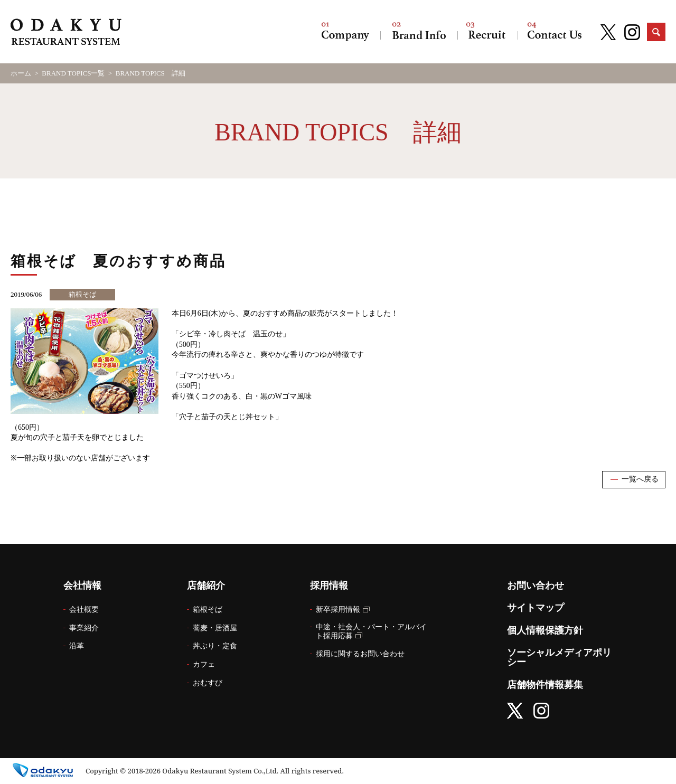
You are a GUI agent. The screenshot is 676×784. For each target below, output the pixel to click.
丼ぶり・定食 (215, 646)
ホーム (21, 73)
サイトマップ (536, 608)
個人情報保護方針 (545, 630)
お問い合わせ (555, 32)
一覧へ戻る (640, 479)
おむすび (208, 683)
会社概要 (84, 610)
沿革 (77, 646)
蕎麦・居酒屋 (215, 628)
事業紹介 (84, 628)
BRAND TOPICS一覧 (73, 73)
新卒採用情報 (338, 610)
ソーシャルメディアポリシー (559, 657)
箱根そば (208, 610)
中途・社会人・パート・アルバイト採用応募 (371, 631)
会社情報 (345, 32)
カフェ (204, 664)
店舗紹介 (419, 32)
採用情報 (487, 32)
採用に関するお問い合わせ (360, 654)
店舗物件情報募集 (545, 685)
